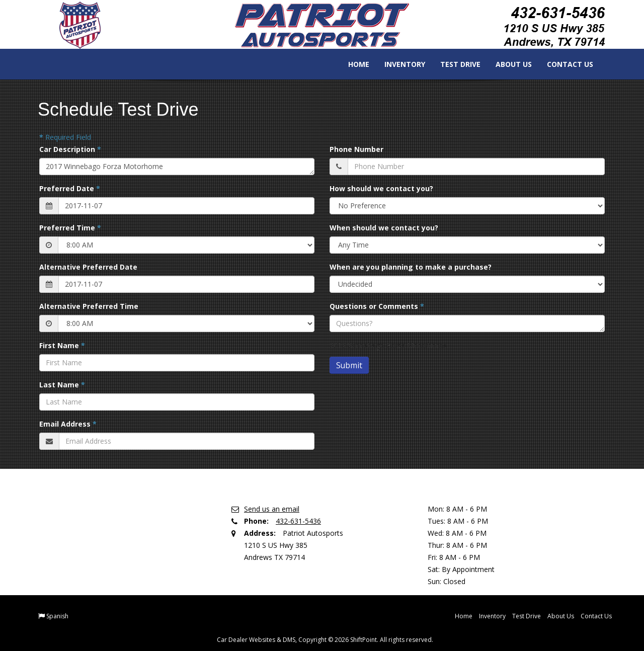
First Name (62, 345)
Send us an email (272, 509)
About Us (507, 64)
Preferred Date (70, 188)
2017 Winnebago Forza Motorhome (177, 167)
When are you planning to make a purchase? (411, 267)
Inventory (398, 64)
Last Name (62, 385)
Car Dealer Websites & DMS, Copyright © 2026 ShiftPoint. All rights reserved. (325, 640)
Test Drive (453, 64)
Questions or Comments (377, 306)
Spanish (57, 616)
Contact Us (563, 64)
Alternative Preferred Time (89, 306)
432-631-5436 (298, 521)
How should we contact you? (381, 188)
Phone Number (356, 149)
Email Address (68, 424)
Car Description (70, 149)
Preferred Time (70, 228)
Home (352, 64)
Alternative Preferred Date (88, 267)
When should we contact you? (384, 228)
